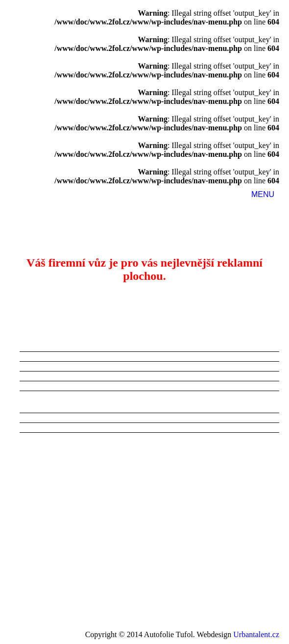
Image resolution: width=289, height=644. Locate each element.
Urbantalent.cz (256, 634)
